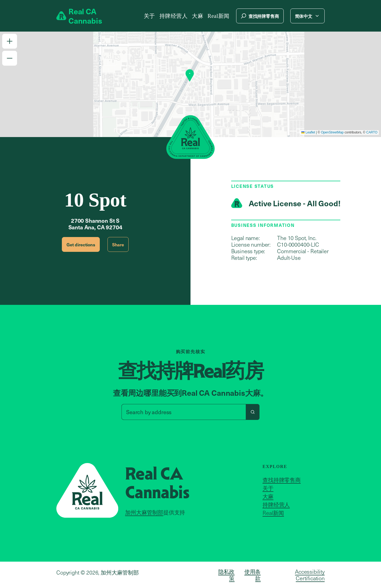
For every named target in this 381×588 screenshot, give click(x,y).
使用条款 (253, 575)
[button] (10, 41)
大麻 (198, 16)
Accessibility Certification (310, 575)
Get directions (81, 244)
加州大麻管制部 (144, 512)
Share (118, 244)
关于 (149, 16)
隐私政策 (227, 575)
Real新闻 (219, 16)
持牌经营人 (174, 16)
